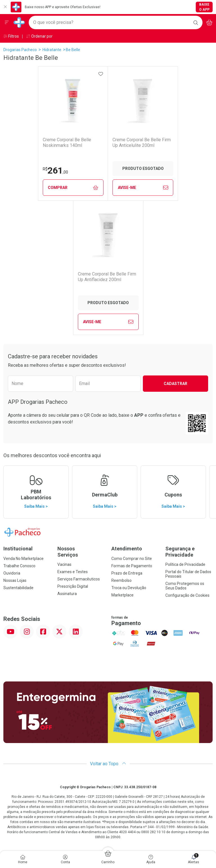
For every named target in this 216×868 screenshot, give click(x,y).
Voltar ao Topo (108, 764)
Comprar (73, 188)
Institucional (18, 549)
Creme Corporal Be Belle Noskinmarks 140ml (67, 142)
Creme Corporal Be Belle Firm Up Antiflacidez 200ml (107, 277)
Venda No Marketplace (23, 559)
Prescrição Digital (73, 586)
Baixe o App (204, 7)
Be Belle (73, 50)
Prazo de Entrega (127, 573)
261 (55, 170)
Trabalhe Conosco (19, 566)
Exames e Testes (73, 572)
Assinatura (67, 594)
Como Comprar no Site (132, 559)
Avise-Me (143, 188)
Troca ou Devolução (129, 588)
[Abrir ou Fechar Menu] (7, 22)
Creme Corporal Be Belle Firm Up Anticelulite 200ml (142, 142)
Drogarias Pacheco (20, 50)
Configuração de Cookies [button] (187, 595)
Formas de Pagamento (132, 566)
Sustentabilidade (18, 588)
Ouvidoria (12, 573)
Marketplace (122, 595)
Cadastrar (175, 384)
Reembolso (121, 580)
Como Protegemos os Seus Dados (185, 586)
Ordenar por (39, 36)
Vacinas (64, 564)
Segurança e (189, 552)
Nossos (81, 552)
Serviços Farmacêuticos (79, 579)
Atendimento (127, 549)
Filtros (11, 36)
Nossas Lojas (15, 580)
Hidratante (52, 50)
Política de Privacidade (185, 564)
